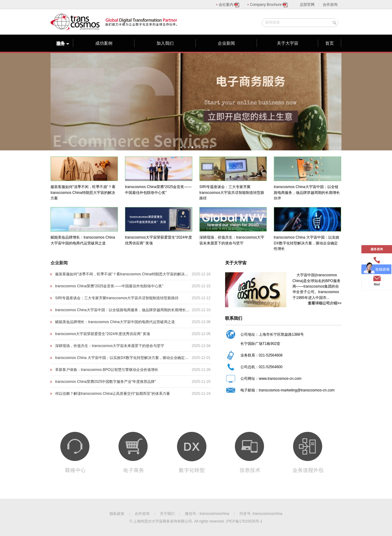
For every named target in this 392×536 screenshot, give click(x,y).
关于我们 (167, 514)
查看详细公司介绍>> (325, 303)
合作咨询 (330, 5)
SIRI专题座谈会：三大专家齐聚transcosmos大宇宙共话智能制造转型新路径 (117, 298)
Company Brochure (269, 5)
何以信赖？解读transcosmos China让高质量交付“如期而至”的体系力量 (113, 394)
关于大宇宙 (288, 43)
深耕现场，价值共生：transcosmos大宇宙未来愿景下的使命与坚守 (110, 346)
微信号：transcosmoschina (207, 514)
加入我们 (165, 43)
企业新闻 (226, 43)
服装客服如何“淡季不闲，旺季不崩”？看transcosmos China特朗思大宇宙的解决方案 (124, 274)
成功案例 (104, 43)
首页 (330, 43)
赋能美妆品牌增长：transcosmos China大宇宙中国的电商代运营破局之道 (115, 322)
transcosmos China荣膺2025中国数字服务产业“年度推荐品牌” (106, 382)
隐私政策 (117, 514)
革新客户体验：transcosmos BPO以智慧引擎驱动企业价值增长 (107, 370)
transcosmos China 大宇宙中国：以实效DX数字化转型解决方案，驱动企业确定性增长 (125, 358)
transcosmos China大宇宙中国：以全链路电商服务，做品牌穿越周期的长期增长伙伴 (124, 310)
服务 (63, 43)
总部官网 (307, 5)
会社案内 (229, 5)
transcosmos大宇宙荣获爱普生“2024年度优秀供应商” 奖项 (103, 334)
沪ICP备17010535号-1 (244, 521)
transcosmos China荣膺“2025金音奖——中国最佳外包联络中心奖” (109, 286)
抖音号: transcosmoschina (261, 514)
